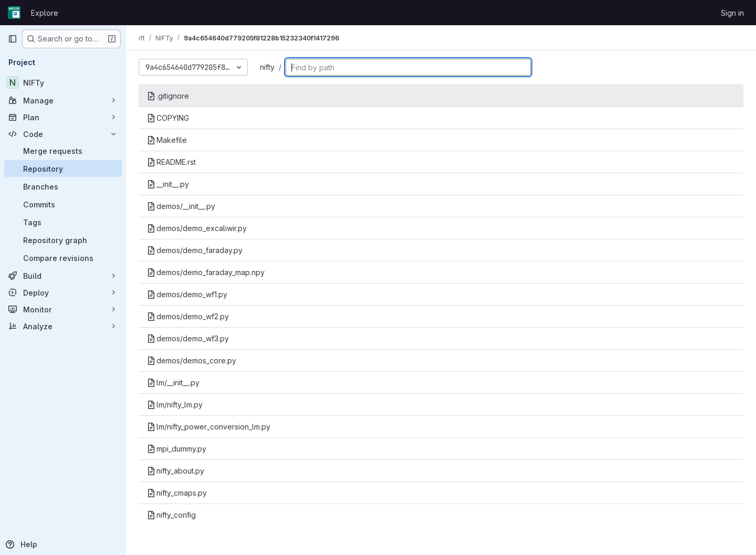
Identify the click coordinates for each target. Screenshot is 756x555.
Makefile (167, 140)
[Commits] (63, 204)
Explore (45, 13)
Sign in (732, 13)
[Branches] (63, 186)
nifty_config (171, 515)
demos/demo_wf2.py (188, 316)
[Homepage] (14, 13)
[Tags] (63, 222)
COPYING (168, 118)
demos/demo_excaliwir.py (197, 228)
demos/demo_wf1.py (187, 294)
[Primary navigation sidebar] (13, 39)
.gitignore (168, 96)
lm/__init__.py (173, 383)
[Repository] (63, 169)
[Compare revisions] (63, 258)
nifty (267, 67)
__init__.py (168, 184)
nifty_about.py (176, 471)
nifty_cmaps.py (177, 493)
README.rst (171, 162)
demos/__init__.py (181, 206)
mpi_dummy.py (177, 449)
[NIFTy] (63, 82)
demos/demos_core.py (192, 360)
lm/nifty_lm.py (175, 405)
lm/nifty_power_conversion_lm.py (209, 427)
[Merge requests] (63, 151)
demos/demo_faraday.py (195, 250)
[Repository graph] (63, 240)
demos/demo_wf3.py (188, 338)
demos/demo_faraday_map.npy (206, 272)
